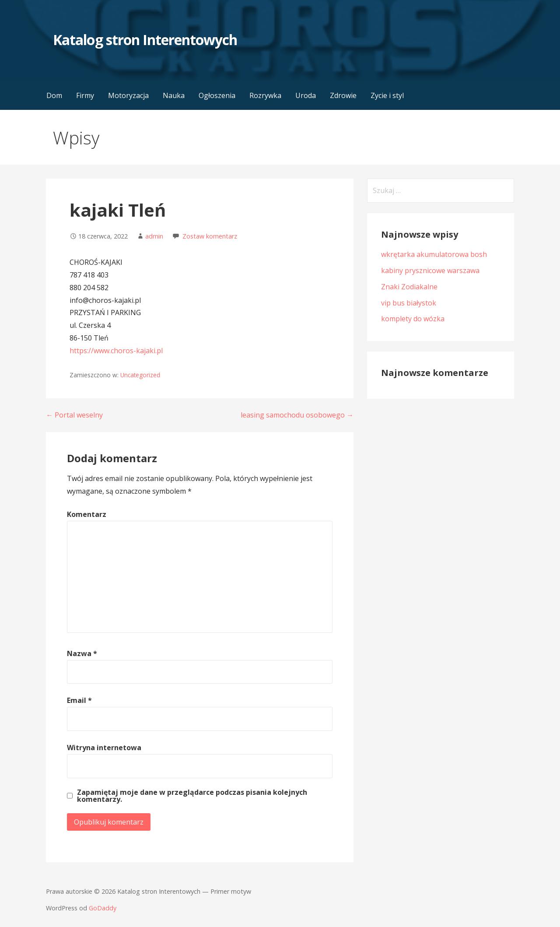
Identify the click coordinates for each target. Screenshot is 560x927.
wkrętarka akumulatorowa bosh (434, 254)
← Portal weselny (74, 415)
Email (79, 700)
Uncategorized (140, 375)
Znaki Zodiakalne (409, 287)
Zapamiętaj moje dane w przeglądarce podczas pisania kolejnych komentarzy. (192, 796)
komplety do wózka (413, 319)
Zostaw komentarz (210, 236)
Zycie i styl (387, 95)
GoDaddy (103, 908)
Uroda (306, 95)
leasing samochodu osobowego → (297, 415)
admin (154, 236)
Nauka (174, 95)
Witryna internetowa (104, 748)
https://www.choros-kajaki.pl (116, 351)
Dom (54, 95)
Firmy (85, 95)
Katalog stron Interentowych (145, 40)
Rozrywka (265, 95)
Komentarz (87, 514)
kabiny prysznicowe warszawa (430, 270)
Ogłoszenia (217, 95)
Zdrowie (343, 95)
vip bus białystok (409, 303)
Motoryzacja (128, 95)
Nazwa (82, 653)
